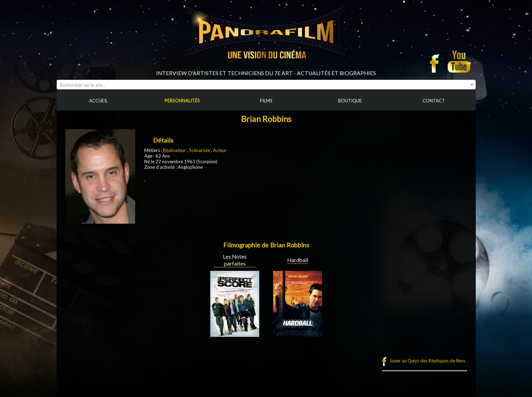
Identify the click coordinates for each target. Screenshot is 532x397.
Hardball (298, 260)
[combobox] (266, 85)
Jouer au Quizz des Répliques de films (427, 361)
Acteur (220, 150)
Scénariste (199, 150)
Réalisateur (174, 150)
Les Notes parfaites (235, 260)
